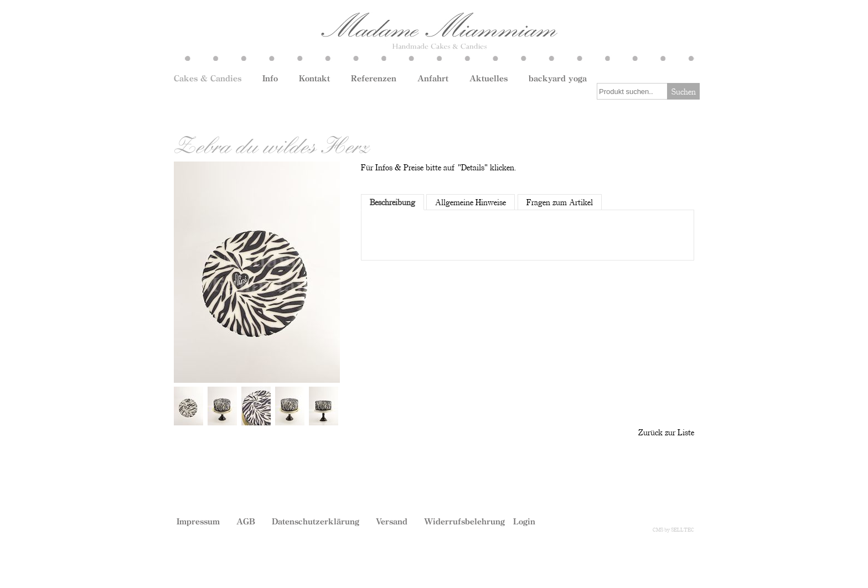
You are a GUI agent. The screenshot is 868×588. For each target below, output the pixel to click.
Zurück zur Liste (666, 432)
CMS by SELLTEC (673, 529)
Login (524, 521)
